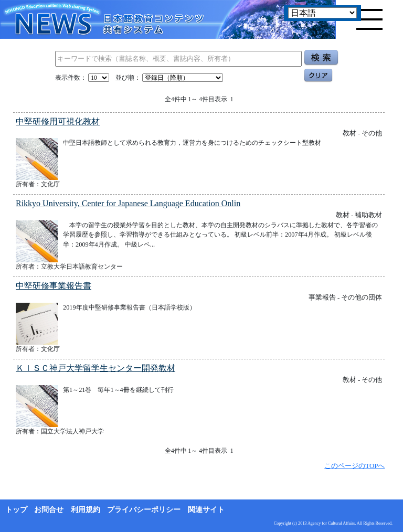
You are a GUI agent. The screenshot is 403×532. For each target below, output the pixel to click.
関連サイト (206, 510)
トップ (16, 510)
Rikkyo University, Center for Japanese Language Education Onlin (128, 203)
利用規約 (86, 510)
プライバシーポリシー (144, 510)
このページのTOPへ (354, 466)
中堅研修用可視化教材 (58, 121)
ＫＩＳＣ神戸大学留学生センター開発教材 (96, 368)
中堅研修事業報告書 (54, 286)
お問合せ (49, 510)
